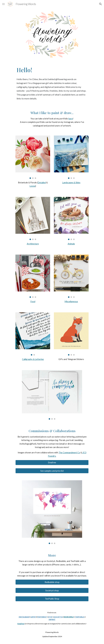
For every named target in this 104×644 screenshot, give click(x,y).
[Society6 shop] (52, 590)
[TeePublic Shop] (52, 599)
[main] (52, 70)
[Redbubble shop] (52, 582)
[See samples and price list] (52, 471)
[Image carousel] (33, 157)
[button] (3, 4)
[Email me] (52, 463)
